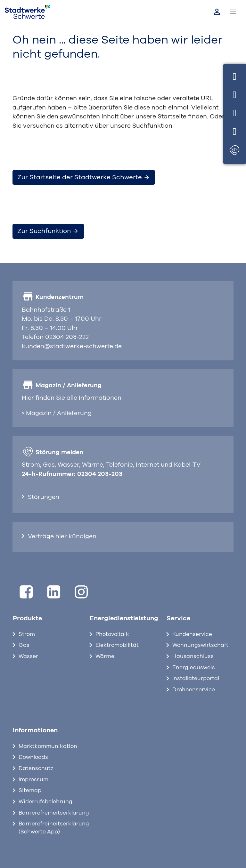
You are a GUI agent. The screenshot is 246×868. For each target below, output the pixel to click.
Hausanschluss (193, 656)
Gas (24, 645)
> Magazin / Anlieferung (57, 413)
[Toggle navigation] (233, 12)
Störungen (44, 497)
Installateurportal (196, 679)
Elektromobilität (117, 645)
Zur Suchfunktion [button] (48, 231)
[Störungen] (235, 151)
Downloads (33, 757)
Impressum (33, 780)
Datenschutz (36, 768)
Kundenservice (192, 634)
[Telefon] (235, 94)
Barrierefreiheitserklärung (49, 813)
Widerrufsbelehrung (45, 802)
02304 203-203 (100, 474)
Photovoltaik (112, 634)
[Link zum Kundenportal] (217, 12)
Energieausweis (194, 668)
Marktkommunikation (48, 746)
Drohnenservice (194, 690)
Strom (27, 634)
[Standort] (235, 130)
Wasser (28, 656)
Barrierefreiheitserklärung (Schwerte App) (49, 828)
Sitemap (30, 791)
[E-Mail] (235, 112)
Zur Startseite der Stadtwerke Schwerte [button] (84, 177)
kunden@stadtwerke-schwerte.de (72, 346)
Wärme (105, 656)
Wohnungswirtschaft (200, 645)
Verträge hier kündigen (62, 537)
